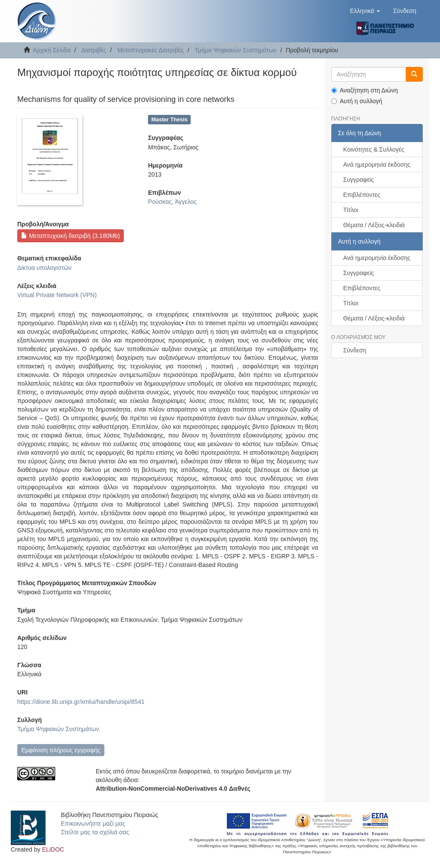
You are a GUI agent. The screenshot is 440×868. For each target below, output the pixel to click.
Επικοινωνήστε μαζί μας (93, 824)
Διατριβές (94, 50)
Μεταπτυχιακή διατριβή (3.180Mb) (70, 236)
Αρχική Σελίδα (52, 50)
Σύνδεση (355, 350)
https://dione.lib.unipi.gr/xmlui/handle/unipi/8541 (81, 702)
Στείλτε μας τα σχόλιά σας (95, 832)
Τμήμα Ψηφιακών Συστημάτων (236, 50)
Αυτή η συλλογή (357, 101)
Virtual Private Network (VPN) (57, 295)
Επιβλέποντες (362, 195)
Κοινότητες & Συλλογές (374, 149)
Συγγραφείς (359, 180)
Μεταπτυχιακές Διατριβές (151, 50)
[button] (365, 11)
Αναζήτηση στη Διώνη (365, 90)
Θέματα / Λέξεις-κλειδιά (374, 225)
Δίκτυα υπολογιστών (44, 268)
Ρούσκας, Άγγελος (172, 202)
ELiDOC (53, 849)
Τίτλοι (351, 210)
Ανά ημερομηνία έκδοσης (377, 165)
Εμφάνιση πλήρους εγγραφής (61, 750)
